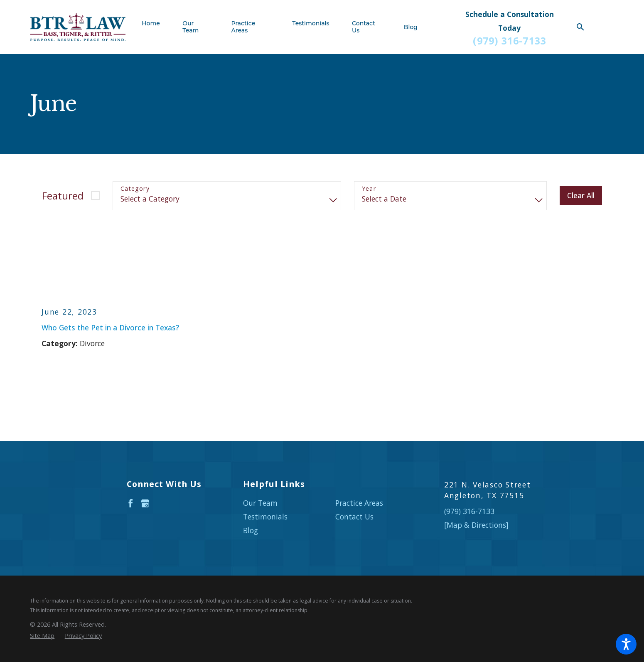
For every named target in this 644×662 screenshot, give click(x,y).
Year (369, 189)
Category (135, 189)
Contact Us (354, 517)
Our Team (260, 503)
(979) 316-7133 (510, 41)
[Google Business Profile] (145, 503)
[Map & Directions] (476, 525)
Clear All (581, 195)
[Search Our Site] (580, 27)
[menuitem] (156, 27)
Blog (251, 530)
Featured (63, 196)
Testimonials (265, 517)
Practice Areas (359, 503)
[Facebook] (131, 503)
